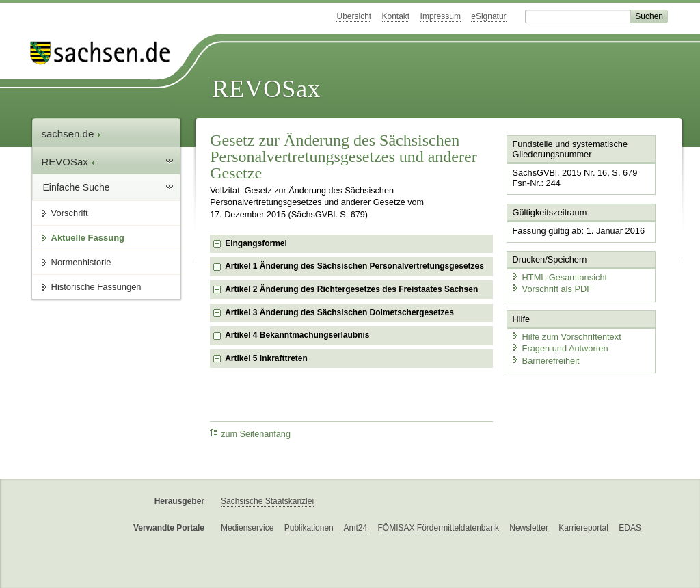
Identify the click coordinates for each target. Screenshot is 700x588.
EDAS (630, 528)
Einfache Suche (77, 187)
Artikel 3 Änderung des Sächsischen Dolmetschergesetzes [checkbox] (339, 312)
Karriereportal (583, 528)
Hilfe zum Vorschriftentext (566, 337)
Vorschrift (70, 213)
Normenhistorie (81, 262)
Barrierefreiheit (546, 361)
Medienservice (247, 528)
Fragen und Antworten (560, 348)
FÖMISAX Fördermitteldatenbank (438, 528)
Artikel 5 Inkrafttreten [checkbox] (266, 358)
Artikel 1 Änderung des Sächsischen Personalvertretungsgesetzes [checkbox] (354, 266)
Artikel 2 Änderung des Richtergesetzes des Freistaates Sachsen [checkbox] (351, 289)
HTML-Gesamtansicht (559, 277)
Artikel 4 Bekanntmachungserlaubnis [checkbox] (297, 335)
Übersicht (354, 16)
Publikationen (309, 528)
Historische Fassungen (96, 287)
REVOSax (266, 89)
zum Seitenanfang (250, 434)
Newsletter (529, 528)
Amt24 (355, 528)
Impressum (441, 16)
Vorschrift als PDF (552, 289)
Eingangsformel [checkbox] (256, 243)
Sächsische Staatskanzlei (267, 501)
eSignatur (488, 16)
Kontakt (396, 16)
